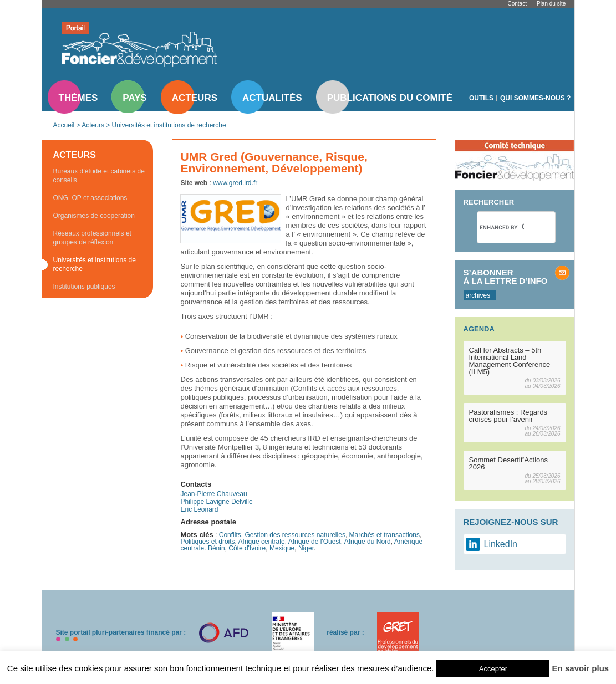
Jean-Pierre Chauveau (214, 494)
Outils (481, 98)
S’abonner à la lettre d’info (506, 277)
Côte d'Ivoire (247, 548)
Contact (517, 4)
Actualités (272, 98)
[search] (502, 227)
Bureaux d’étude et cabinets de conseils (99, 176)
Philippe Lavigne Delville (217, 502)
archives (478, 295)
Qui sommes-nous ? (535, 98)
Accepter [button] (493, 669)
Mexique (282, 548)
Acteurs (195, 98)
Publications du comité (390, 98)
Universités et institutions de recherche (169, 125)
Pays (134, 98)
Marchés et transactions (385, 535)
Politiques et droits (208, 542)
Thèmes (78, 98)
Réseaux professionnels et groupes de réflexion (92, 238)
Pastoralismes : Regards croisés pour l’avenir (508, 416)
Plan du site (551, 4)
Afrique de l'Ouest (315, 542)
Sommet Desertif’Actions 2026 (509, 463)
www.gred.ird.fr (235, 183)
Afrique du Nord (368, 542)
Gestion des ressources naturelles (295, 535)
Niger (306, 548)
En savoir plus (581, 668)
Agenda (479, 329)
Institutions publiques (84, 287)
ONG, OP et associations (90, 198)
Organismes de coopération (94, 216)
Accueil (64, 125)
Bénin (217, 548)
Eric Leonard (200, 509)
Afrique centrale (262, 542)
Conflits (230, 535)
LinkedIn (501, 544)
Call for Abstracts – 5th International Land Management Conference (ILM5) (510, 361)
